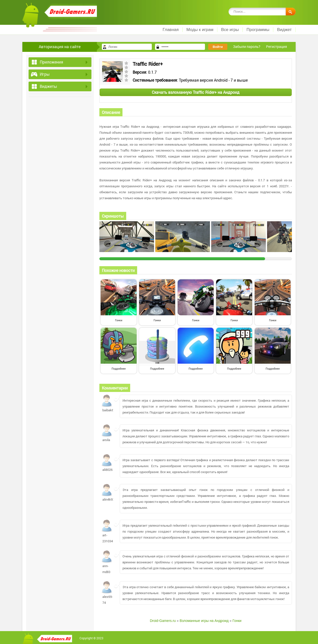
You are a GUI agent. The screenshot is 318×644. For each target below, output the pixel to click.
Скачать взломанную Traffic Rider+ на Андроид (196, 92)
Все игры (230, 30)
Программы (258, 30)
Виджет (284, 30)
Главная (171, 30)
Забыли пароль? (247, 47)
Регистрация (277, 47)
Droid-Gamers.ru (163, 621)
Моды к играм (200, 30)
